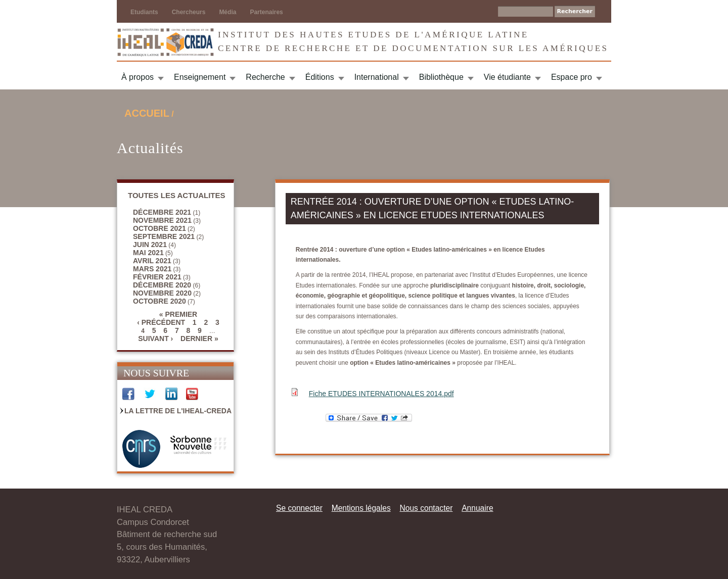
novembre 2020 (162, 293)
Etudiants (144, 12)
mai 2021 (148, 253)
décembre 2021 (162, 212)
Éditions (320, 77)
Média (227, 12)
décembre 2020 (162, 285)
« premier (178, 314)
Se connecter (299, 508)
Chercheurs (189, 12)
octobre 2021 (160, 228)
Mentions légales (361, 508)
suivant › (155, 339)
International (377, 77)
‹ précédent (161, 322)
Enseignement (200, 77)
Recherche (265, 77)
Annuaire (477, 508)
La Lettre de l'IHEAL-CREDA (178, 411)
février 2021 (157, 277)
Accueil (147, 113)
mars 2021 (152, 269)
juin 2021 (150, 245)
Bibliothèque (441, 77)
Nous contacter (426, 508)
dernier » (199, 339)
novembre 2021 (162, 220)
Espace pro (572, 77)
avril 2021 (152, 261)
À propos (138, 77)
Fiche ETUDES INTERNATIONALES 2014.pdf (381, 394)
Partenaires (266, 12)
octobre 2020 (160, 301)
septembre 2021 (164, 236)
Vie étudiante (507, 77)
